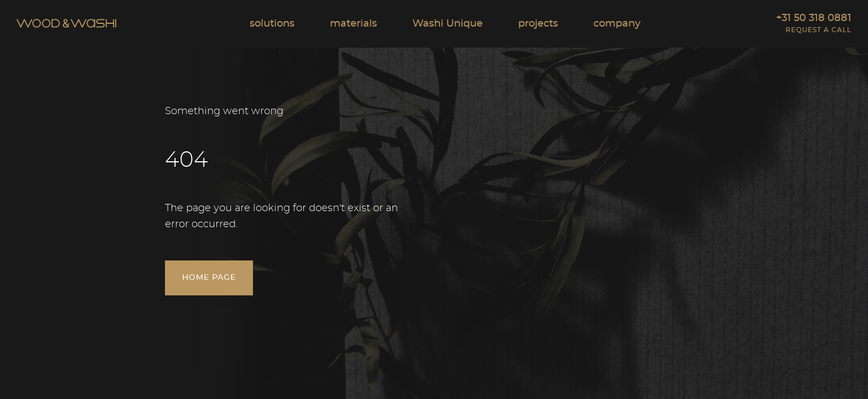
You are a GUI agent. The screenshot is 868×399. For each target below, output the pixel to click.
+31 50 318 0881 (814, 18)
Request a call (818, 30)
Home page (209, 294)
